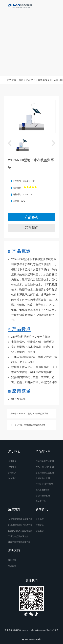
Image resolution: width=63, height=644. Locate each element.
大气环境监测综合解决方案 (20, 519)
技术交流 (40, 525)
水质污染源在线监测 (45, 473)
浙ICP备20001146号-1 (40, 630)
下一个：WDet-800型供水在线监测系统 (28, 425)
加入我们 (12, 478)
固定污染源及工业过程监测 (20, 531)
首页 (21, 80)
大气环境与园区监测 (45, 467)
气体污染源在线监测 (45, 461)
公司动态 (40, 519)
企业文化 (12, 467)
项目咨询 (12, 560)
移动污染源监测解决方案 (19, 542)
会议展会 (40, 531)
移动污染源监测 (43, 496)
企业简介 (12, 461)
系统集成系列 (45, 80)
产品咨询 (32, 217)
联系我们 (32, 228)
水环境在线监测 (43, 478)
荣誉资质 (12, 473)
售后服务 (12, 566)
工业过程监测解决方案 (18, 536)
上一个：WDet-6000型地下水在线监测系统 (29, 414)
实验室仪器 (41, 501)
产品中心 (31, 80)
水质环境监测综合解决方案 (20, 525)
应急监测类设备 (43, 490)
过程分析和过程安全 (45, 484)
